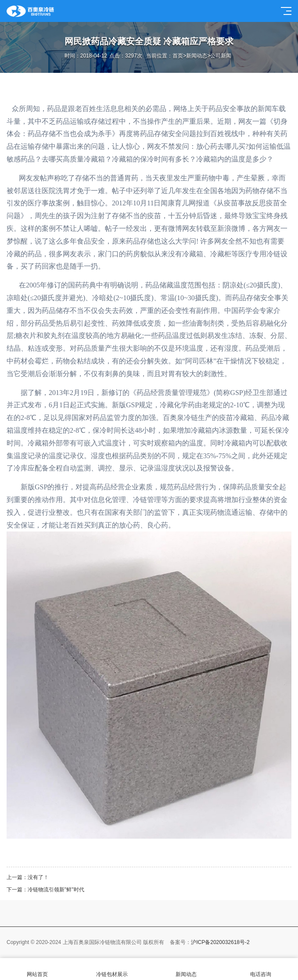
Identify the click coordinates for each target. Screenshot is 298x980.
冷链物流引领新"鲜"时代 (56, 890)
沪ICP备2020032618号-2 (220, 942)
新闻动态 (197, 56)
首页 (178, 56)
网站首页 (37, 969)
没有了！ (38, 877)
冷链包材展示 (112, 969)
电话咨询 (261, 969)
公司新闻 (221, 56)
